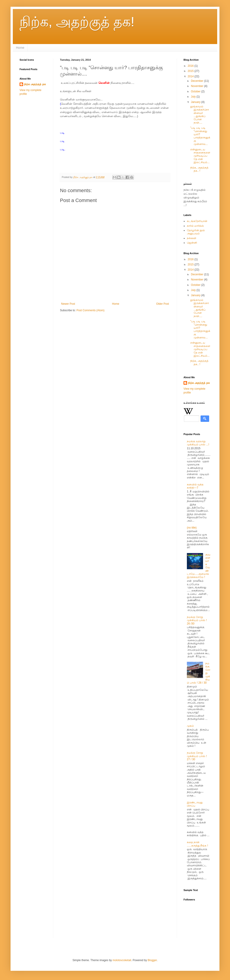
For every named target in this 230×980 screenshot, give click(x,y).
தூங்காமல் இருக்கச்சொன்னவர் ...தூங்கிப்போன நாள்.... (200, 115)
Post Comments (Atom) (90, 310)
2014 (191, 76)
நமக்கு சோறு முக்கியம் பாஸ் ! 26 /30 (197, 620)
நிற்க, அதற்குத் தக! (77, 22)
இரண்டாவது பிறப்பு (195, 804)
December (198, 81)
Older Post (163, 304)
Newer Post (68, 304)
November (198, 86)
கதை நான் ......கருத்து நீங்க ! (197, 844)
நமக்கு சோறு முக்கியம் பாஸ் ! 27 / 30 (197, 756)
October (196, 91)
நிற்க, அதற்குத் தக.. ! (199, 169)
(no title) (192, 528)
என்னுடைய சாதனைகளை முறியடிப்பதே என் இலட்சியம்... (200, 156)
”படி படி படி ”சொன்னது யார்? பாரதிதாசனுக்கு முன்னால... (200, 136)
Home (20, 48)
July (194, 97)
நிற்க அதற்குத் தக (35, 84)
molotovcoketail (122, 960)
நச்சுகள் (192, 238)
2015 (191, 71)
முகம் (190, 726)
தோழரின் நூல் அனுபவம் (196, 232)
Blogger (152, 960)
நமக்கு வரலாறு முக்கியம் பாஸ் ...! (198, 443)
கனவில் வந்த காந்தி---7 (195, 486)
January (196, 102)
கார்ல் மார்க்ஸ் (195, 226)
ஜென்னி (192, 243)
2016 (191, 66)
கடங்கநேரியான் (197, 221)
